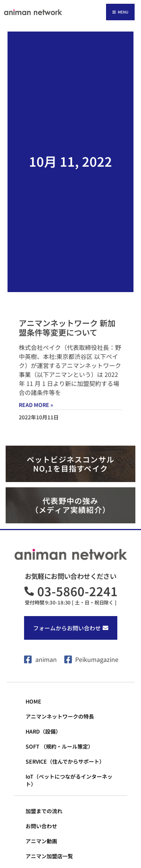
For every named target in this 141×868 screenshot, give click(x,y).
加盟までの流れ (44, 811)
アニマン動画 (41, 841)
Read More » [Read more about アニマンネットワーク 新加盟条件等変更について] (36, 405)
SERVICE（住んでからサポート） (65, 761)
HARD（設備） (43, 731)
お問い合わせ (41, 826)
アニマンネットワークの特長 (60, 716)
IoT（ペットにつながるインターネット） (69, 780)
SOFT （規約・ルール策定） (59, 746)
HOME (33, 701)
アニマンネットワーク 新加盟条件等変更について (67, 328)
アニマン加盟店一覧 (49, 856)
